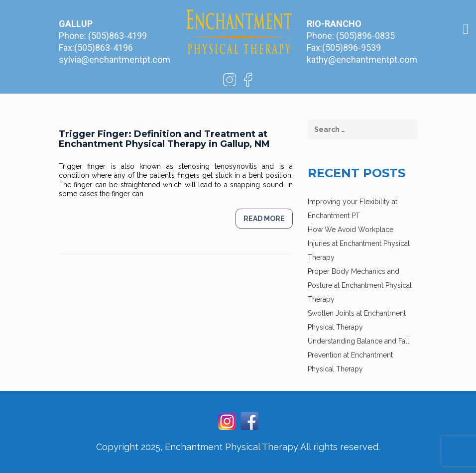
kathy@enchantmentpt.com (362, 59)
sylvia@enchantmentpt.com (115, 59)
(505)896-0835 (365, 36)
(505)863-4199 (118, 36)
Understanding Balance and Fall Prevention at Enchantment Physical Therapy (358, 355)
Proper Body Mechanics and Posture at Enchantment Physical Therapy (360, 285)
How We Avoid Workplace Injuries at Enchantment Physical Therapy (359, 243)
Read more (264, 219)
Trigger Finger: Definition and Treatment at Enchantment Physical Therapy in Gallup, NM (164, 139)
